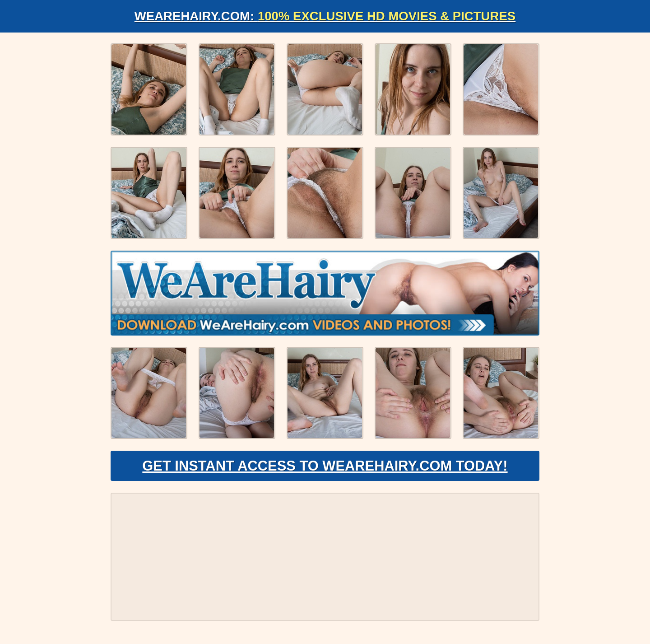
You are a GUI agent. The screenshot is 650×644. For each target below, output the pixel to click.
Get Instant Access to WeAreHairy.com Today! (325, 468)
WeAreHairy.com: (325, 16)
